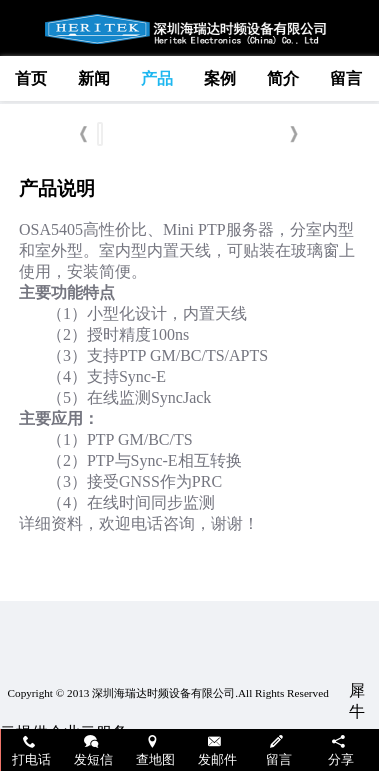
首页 (31, 78)
